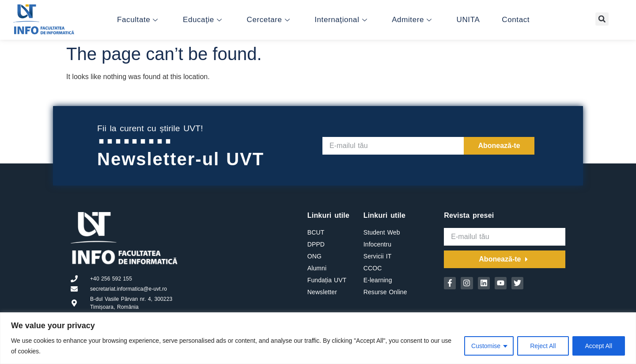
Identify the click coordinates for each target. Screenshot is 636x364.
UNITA (468, 20)
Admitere (412, 20)
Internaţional (341, 20)
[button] (602, 19)
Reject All (543, 346)
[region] (318, 338)
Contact (516, 20)
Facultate (138, 20)
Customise (486, 346)
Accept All (599, 346)
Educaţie (203, 20)
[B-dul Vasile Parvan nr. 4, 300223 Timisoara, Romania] (242, 258)
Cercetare (269, 20)
